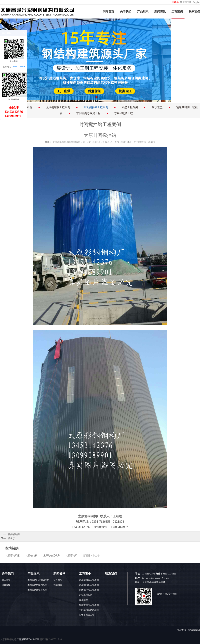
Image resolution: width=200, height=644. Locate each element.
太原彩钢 (84, 516)
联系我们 (194, 12)
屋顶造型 (157, 107)
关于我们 (126, 12)
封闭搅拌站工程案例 (96, 107)
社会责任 (6, 585)
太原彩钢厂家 (13, 556)
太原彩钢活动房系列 (37, 590)
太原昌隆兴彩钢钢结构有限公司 (69, 142)
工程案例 (177, 12)
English (196, 2)
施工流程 (6, 580)
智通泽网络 (194, 630)
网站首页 (108, 12)
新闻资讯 (160, 12)
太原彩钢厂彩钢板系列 (38, 580)
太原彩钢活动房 (51, 556)
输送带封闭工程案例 (89, 605)
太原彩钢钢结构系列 (37, 585)
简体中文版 (186, 2)
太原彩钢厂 (71, 556)
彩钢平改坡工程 (123, 113)
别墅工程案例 (130, 107)
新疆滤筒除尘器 (91, 556)
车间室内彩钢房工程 (88, 113)
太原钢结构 (31, 556)
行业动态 (58, 585)
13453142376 (19, 67)
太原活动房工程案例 (89, 580)
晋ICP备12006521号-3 (51, 639)
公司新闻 (58, 580)
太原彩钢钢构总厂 (9, 639)
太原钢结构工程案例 (58, 107)
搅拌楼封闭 (14, 534)
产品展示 (143, 12)
